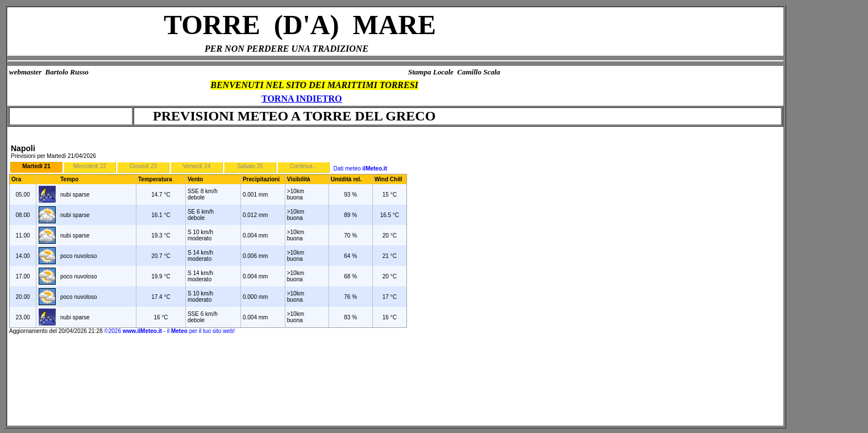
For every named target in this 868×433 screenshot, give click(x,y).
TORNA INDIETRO (302, 99)
